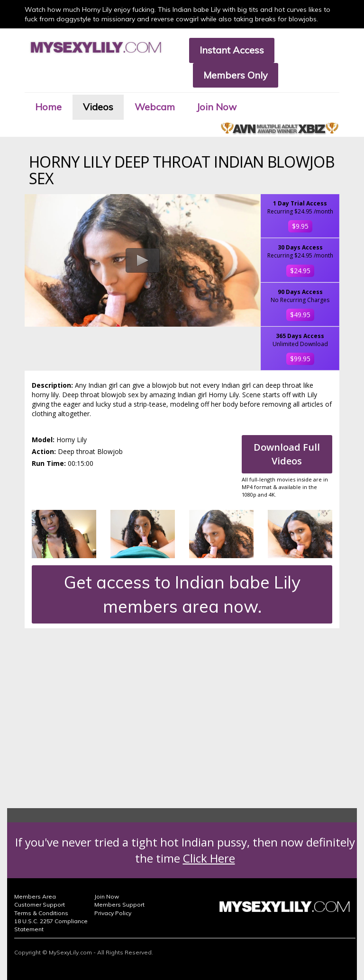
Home (48, 107)
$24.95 (300, 271)
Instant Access (232, 50)
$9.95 (300, 226)
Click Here (209, 858)
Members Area (35, 896)
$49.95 (300, 315)
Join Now (216, 107)
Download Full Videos (287, 454)
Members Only (236, 75)
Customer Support (40, 904)
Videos (98, 107)
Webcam (155, 107)
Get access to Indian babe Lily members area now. (182, 594)
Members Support (119, 904)
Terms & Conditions (41, 913)
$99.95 (300, 359)
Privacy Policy (113, 913)
